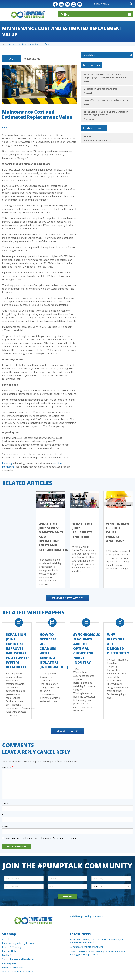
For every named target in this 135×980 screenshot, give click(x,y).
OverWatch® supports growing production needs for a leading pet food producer (100, 953)
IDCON (12, 59)
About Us (7, 939)
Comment (8, 767)
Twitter (67, 4)
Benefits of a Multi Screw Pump (101, 89)
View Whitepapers (67, 731)
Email (5, 815)
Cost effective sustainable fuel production (107, 100)
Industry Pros (10, 963)
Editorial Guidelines (13, 967)
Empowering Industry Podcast (18, 943)
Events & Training (12, 947)
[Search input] (103, 4)
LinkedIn (61, 4)
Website (6, 827)
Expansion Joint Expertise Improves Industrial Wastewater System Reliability (18, 651)
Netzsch (88, 93)
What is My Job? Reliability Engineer (82, 530)
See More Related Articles (68, 598)
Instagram (73, 4)
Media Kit (7, 955)
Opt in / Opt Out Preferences (18, 971)
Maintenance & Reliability (97, 140)
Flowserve (89, 119)
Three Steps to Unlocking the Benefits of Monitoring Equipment (106, 113)
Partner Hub (9, 951)
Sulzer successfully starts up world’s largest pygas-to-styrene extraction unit (106, 76)
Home (5, 44)
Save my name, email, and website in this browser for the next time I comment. (42, 838)
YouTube (80, 4)
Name (6, 803)
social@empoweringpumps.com (87, 916)
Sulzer (87, 82)
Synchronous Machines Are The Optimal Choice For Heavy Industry (87, 648)
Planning (7, 463)
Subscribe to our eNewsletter (18, 959)
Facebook (55, 4)
